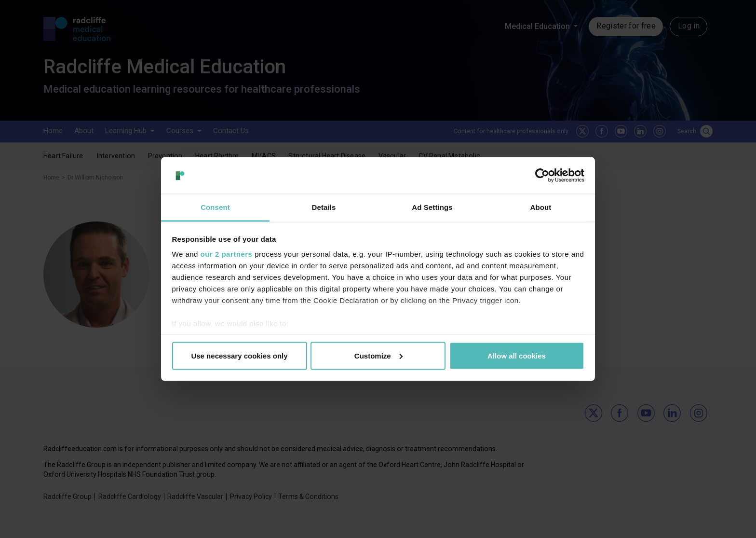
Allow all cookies (517, 355)
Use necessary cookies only (239, 355)
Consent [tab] (215, 207)
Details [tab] (324, 207)
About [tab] (541, 207)
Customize (378, 355)
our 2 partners (227, 254)
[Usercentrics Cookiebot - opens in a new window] (542, 175)
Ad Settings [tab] (432, 207)
